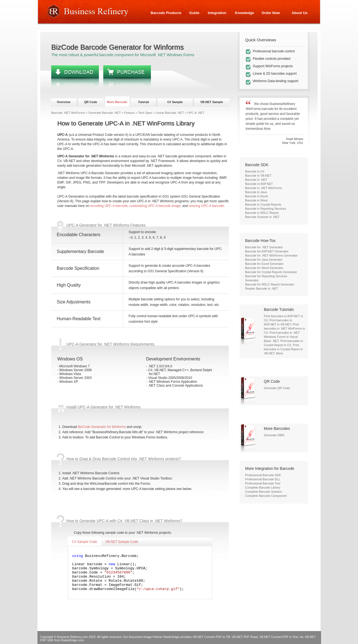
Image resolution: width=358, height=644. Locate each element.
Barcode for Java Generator (264, 260)
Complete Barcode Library (263, 487)
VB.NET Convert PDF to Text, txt (281, 637)
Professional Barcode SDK (263, 475)
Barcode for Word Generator (264, 268)
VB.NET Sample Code (122, 542)
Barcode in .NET (256, 180)
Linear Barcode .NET (170, 113)
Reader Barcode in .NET (262, 289)
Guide (194, 13)
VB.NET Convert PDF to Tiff (211, 637)
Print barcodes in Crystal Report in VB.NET (283, 349)
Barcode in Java (256, 192)
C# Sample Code (84, 542)
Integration (217, 13)
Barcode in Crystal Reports (263, 204)
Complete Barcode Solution (264, 492)
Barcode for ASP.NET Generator (267, 251)
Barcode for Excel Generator (264, 264)
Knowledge (244, 13)
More (280, 353)
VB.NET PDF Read (245, 637)
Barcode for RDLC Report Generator (270, 284)
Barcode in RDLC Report (262, 213)
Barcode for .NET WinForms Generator (271, 255)
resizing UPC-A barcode (207, 206)
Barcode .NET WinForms (68, 113)
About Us (300, 13)
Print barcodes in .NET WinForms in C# (284, 328)
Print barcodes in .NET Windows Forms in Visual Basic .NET (282, 337)
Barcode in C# (255, 171)
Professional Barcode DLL (263, 479)
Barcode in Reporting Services (266, 209)
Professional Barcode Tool (263, 483)
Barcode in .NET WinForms (264, 188)
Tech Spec (145, 113)
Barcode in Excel (257, 196)
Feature (129, 113)
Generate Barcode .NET (105, 113)
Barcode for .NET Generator (264, 247)
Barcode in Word (256, 200)
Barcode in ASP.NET (259, 184)
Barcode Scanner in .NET (262, 217)
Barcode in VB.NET (258, 176)
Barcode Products (166, 13)
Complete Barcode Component (266, 496)
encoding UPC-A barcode (109, 206)
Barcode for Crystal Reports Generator (271, 272)
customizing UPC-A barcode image (155, 206)
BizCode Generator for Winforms (102, 427)
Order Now (271, 13)
